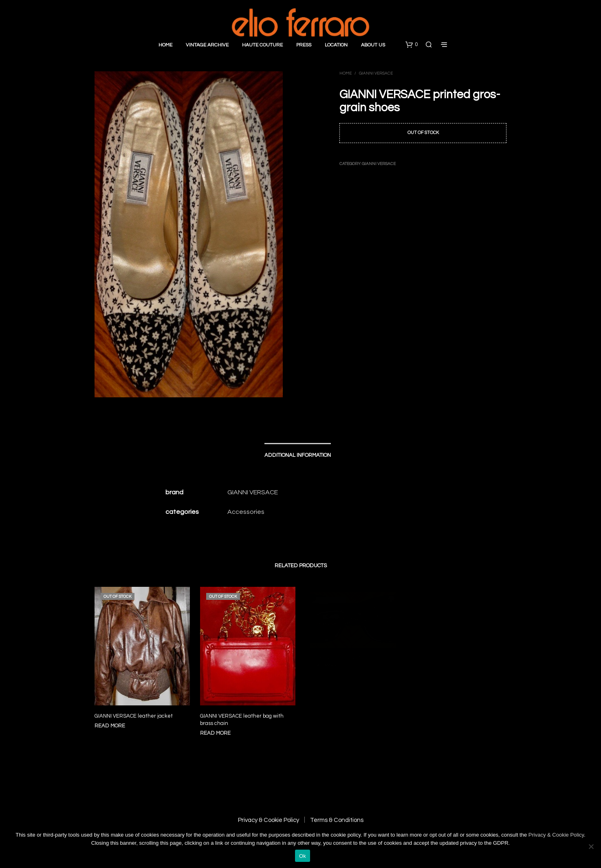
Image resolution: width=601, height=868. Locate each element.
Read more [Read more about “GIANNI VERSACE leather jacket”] (110, 726)
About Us (373, 45)
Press (304, 45)
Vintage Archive (207, 45)
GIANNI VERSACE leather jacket (134, 716)
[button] (412, 45)
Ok (303, 856)
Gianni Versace (376, 73)
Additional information (298, 455)
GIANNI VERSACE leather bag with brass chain (242, 716)
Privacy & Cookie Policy (269, 820)
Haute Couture (262, 45)
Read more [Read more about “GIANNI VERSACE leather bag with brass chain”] (217, 729)
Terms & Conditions (337, 820)
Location (336, 45)
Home (165, 45)
